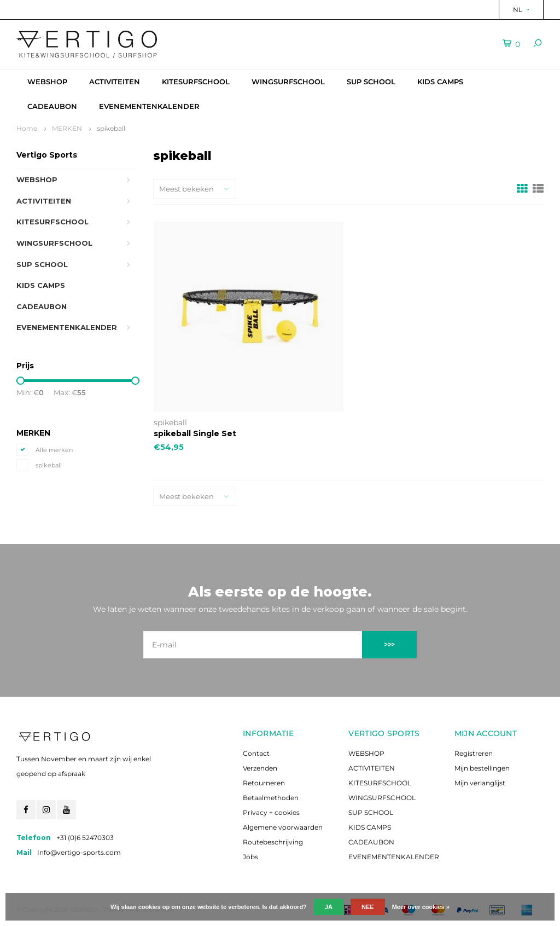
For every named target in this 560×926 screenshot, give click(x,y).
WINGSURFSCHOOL (288, 82)
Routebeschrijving (273, 842)
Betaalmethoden (271, 798)
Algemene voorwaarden (283, 827)
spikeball (111, 128)
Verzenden (260, 768)
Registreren (474, 753)
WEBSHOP (47, 82)
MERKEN (67, 128)
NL (521, 10)
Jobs (250, 857)
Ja (329, 907)
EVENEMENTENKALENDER (149, 106)
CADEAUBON (52, 106)
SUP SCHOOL (371, 82)
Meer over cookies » (421, 907)
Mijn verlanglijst (480, 783)
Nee (368, 907)
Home (27, 128)
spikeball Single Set (195, 433)
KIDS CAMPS (440, 82)
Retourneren (264, 783)
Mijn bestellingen (482, 768)
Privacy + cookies (271, 812)
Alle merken (54, 450)
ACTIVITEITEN (115, 82)
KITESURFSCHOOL (196, 82)
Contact (256, 753)
